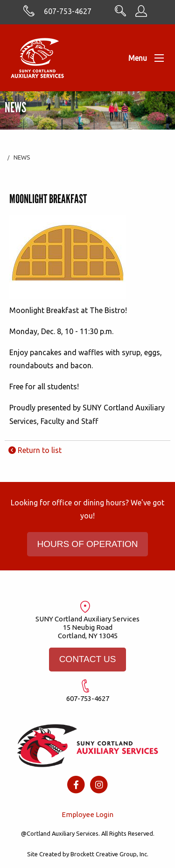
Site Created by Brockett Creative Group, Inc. (88, 854)
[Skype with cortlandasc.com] (29, 14)
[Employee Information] (141, 14)
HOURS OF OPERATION (87, 544)
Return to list (35, 450)
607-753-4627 (68, 11)
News (22, 157)
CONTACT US (88, 659)
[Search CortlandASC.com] (120, 14)
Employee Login (87, 814)
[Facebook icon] (76, 784)
